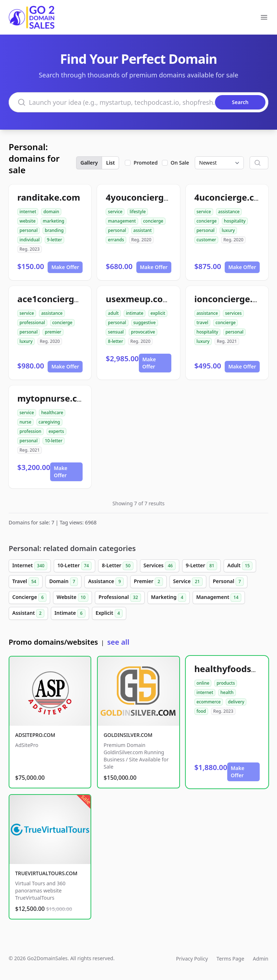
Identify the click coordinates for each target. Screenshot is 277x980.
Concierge (29, 598)
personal (28, 230)
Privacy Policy (192, 959)
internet (28, 212)
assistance (229, 212)
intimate (135, 313)
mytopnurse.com (54, 398)
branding (54, 230)
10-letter (54, 441)
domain (51, 212)
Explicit (109, 613)
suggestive (145, 323)
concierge (153, 221)
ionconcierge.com (233, 299)
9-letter (54, 240)
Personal (228, 582)
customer (206, 240)
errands (116, 240)
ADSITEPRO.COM (35, 735)
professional (32, 323)
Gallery (89, 163)
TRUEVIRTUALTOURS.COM (46, 873)
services (233, 313)
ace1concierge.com (59, 299)
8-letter (115, 341)
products (226, 683)
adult (113, 313)
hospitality (235, 221)
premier (53, 332)
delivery (236, 702)
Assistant (28, 613)
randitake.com (49, 197)
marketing (54, 221)
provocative (143, 332)
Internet (30, 566)
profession (30, 431)
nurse (25, 422)
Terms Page (230, 959)
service (115, 212)
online (203, 683)
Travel (26, 582)
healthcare (52, 413)
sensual (116, 332)
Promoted (146, 163)
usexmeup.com (138, 299)
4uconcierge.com (231, 197)
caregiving (49, 422)
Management (219, 598)
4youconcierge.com (148, 197)
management (122, 221)
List (110, 163)
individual (30, 240)
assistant (143, 230)
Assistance (106, 582)
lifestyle (138, 212)
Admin (261, 959)
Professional (120, 598)
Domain (63, 582)
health (227, 692)
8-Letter (117, 566)
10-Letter (74, 566)
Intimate (70, 613)
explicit (158, 313)
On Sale (180, 163)
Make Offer (65, 267)
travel (203, 323)
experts (56, 431)
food (201, 711)
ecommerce (209, 702)
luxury (228, 230)
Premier (148, 582)
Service (188, 582)
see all (118, 642)
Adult (240, 566)
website (28, 221)
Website (72, 598)
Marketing (169, 598)
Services (160, 566)
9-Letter (201, 566)
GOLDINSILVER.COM (128, 735)
